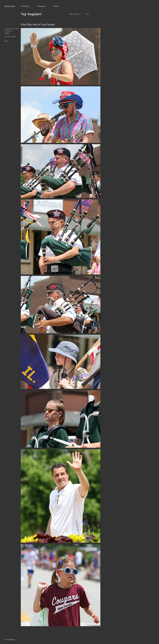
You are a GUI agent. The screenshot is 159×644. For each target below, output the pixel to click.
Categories (41, 6)
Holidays (7, 33)
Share (6, 41)
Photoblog (25, 6)
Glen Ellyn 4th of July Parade (38, 24)
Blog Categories (75, 14)
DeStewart (10, 6)
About (56, 6)
